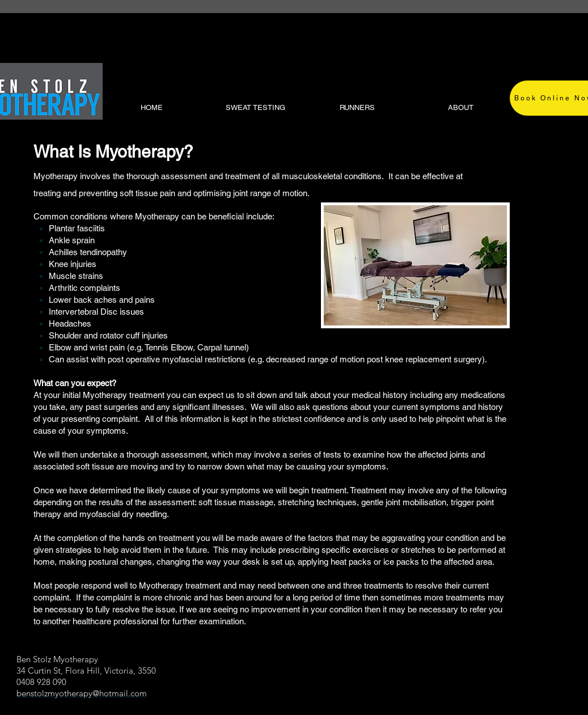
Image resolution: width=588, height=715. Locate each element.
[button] (459, 108)
